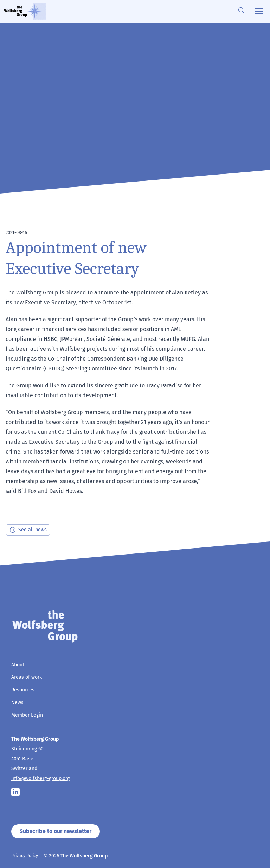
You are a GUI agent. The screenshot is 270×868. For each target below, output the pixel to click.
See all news (28, 530)
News (17, 702)
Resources (23, 690)
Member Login (27, 715)
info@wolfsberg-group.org (40, 778)
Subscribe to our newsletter (56, 831)
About (18, 665)
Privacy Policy (25, 856)
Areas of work (27, 677)
